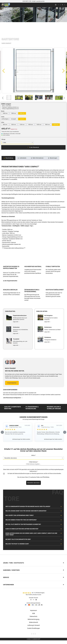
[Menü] (56, 5)
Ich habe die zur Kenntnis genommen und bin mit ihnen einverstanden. (34, 473)
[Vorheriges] (3, 71)
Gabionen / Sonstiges (11, 570)
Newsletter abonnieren (33, 483)
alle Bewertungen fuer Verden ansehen (53, 439)
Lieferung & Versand (34, 625)
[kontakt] (58, 5)
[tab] (8, 158)
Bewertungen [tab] (53, 158)
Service (6, 577)
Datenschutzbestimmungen (22, 473)
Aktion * (33, 455)
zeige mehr (16, 322)
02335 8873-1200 (27, 1)
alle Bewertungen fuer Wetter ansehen (21, 439)
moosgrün (14, 119)
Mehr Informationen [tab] (38, 158)
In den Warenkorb (33, 147)
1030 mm (14, 125)
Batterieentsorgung (34, 619)
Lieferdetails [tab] (23, 158)
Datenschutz (33, 616)
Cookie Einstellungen (33, 628)
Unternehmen (8, 585)
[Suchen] (62, 5)
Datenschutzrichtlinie (43, 469)
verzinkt (22, 119)
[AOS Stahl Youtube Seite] (35, 634)
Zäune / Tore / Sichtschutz (13, 563)
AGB (33, 613)
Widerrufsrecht (34, 622)
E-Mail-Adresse (33, 462)
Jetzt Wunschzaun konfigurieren (13, 398)
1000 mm (5, 113)
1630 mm (39, 125)
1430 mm (30, 125)
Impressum (33, 610)
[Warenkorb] (64, 5)
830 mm (5, 125)
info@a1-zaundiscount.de (38, 1)
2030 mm (56, 125)
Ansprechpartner (12, 383)
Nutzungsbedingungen (57, 469)
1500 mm (14, 113)
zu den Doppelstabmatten (10, 281)
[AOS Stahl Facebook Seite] (34, 634)
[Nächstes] (63, 71)
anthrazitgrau (5, 119)
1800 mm (22, 113)
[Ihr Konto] (60, 5)
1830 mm (47, 125)
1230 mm (22, 125)
